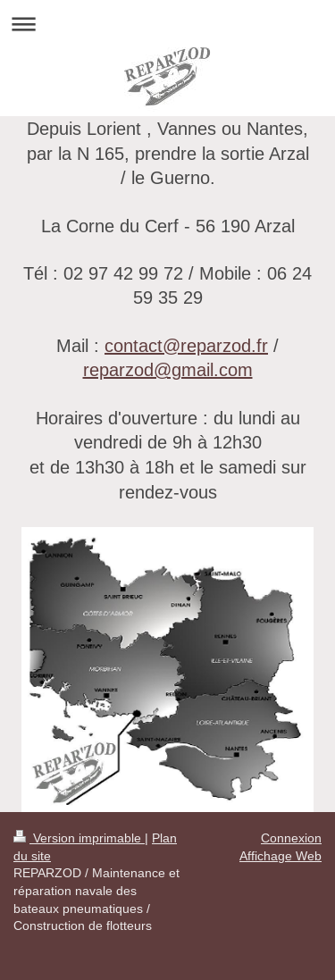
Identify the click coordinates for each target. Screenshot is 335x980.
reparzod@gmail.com (168, 369)
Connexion (291, 838)
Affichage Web (281, 856)
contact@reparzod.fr (186, 345)
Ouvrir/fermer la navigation (167, 24)
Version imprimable (79, 838)
